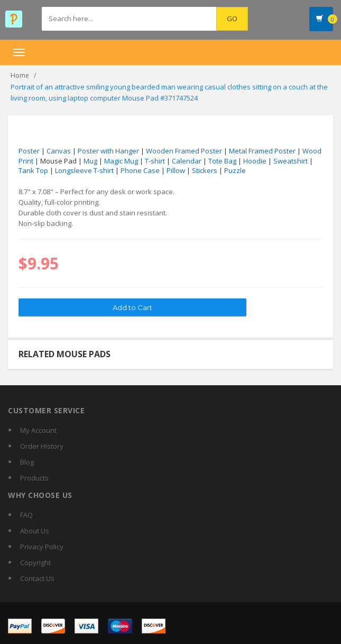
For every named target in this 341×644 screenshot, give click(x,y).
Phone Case (140, 170)
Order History (42, 446)
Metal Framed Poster (262, 151)
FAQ (26, 515)
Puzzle (235, 170)
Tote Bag (222, 161)
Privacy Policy (42, 547)
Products (34, 478)
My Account (38, 430)
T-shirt (155, 161)
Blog (27, 462)
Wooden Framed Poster (184, 151)
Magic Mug (121, 161)
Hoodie (255, 161)
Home (20, 75)
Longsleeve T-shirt (84, 170)
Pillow (176, 170)
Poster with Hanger (108, 151)
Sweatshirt (291, 161)
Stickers (205, 170)
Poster (29, 151)
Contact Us (37, 578)
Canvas (59, 151)
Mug (90, 161)
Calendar (187, 161)
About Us (35, 531)
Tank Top (33, 170)
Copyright (35, 563)
